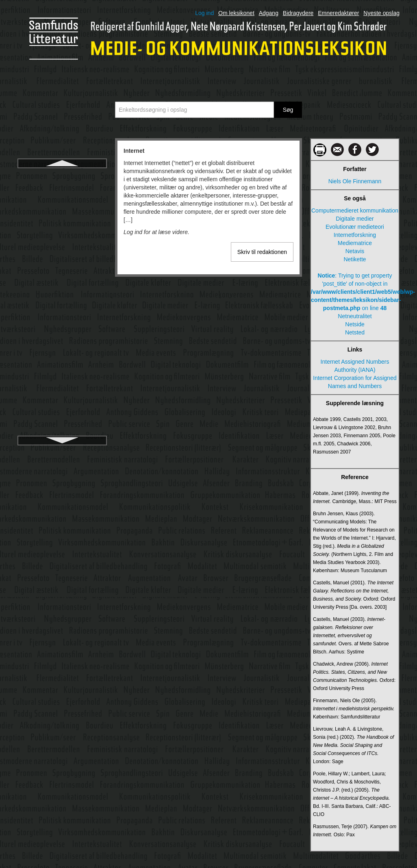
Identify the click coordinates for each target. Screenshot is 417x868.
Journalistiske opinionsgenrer (62, 381)
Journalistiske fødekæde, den (62, 337)
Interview (62, 249)
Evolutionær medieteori (355, 227)
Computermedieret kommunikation (355, 210)
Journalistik (62, 308)
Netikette (355, 259)
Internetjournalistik (62, 205)
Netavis (355, 251)
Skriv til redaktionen (262, 252)
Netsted (355, 332)
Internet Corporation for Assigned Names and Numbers (355, 382)
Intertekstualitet (62, 234)
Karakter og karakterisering (62, 410)
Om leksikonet (236, 13)
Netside (355, 324)
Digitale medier (355, 219)
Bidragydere (298, 13)
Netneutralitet (355, 316)
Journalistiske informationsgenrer (62, 366)
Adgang (269, 13)
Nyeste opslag (381, 13)
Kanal (62, 395)
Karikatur (62, 425)
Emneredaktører (338, 13)
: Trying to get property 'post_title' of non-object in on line (355, 292)
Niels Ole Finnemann (355, 181)
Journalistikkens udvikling (62, 322)
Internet (62, 176)
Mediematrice (355, 243)
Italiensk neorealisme (62, 293)
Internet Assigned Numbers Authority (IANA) (355, 366)
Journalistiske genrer (62, 352)
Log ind (204, 13)
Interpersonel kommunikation (62, 220)
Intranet (62, 264)
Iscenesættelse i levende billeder (62, 278)
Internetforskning (62, 191)
